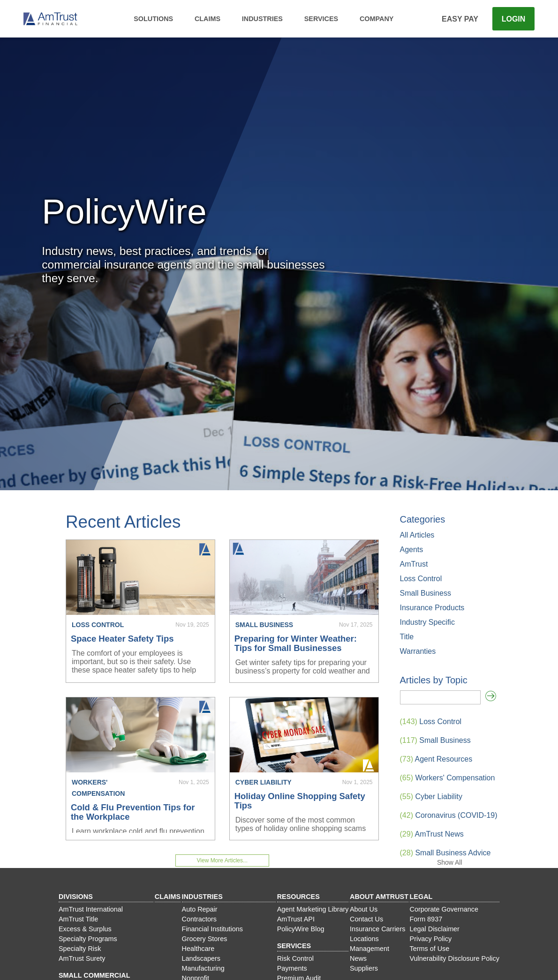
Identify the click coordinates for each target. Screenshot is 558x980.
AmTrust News (432, 834)
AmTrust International (91, 909)
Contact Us (366, 919)
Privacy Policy (431, 939)
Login (514, 19)
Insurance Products (432, 608)
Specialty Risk (80, 949)
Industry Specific (427, 622)
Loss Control (421, 579)
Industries (262, 19)
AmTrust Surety (82, 958)
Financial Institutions (212, 929)
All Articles (417, 535)
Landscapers (201, 958)
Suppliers (364, 968)
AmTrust (414, 564)
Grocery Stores (205, 939)
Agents (412, 550)
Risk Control (295, 958)
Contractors (199, 919)
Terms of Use (430, 949)
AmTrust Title (78, 919)
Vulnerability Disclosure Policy (455, 958)
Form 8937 (426, 919)
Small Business (426, 593)
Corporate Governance (444, 909)
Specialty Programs (88, 939)
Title (407, 637)
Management (369, 949)
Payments (292, 968)
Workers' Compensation (448, 778)
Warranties (418, 651)
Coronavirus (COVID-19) (449, 815)
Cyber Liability (431, 797)
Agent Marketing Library (313, 909)
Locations (364, 939)
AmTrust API (296, 919)
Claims (207, 19)
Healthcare (198, 949)
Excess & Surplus (85, 929)
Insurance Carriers (377, 929)
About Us (364, 909)
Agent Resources (436, 759)
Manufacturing (203, 968)
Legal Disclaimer (435, 929)
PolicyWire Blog (301, 929)
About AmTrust (379, 897)
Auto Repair (200, 909)
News (358, 958)
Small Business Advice (445, 853)
